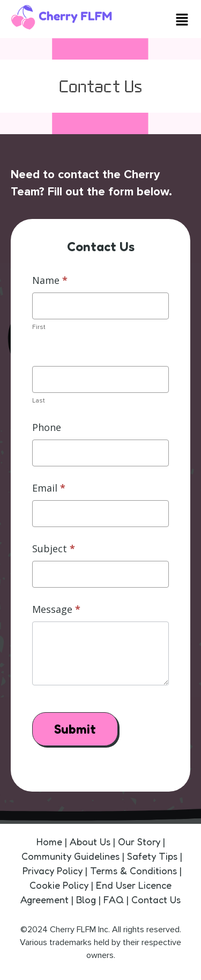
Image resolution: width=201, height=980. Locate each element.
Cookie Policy (59, 885)
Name (50, 280)
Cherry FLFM (73, 930)
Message (56, 609)
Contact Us (156, 899)
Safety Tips (152, 856)
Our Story (139, 842)
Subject (54, 548)
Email (49, 488)
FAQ (114, 899)
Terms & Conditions (133, 871)
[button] (182, 21)
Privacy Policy (53, 871)
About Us (91, 842)
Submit (75, 729)
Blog (87, 899)
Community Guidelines (70, 856)
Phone (47, 427)
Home (51, 842)
